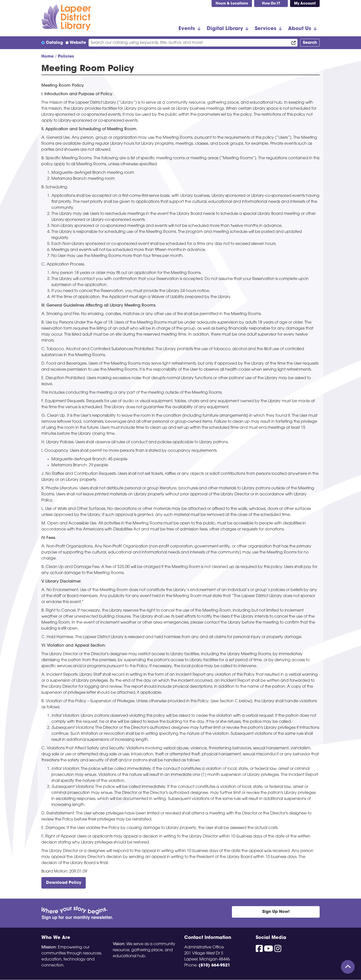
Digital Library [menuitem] (225, 29)
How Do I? (271, 4)
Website (78, 43)
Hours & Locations (232, 4)
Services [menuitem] (265, 29)
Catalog (54, 43)
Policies (66, 57)
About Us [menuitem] (300, 29)
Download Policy (64, 883)
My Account (305, 4)
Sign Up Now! (276, 912)
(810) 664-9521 (214, 965)
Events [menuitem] (187, 29)
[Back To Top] (348, 967)
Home (48, 57)
